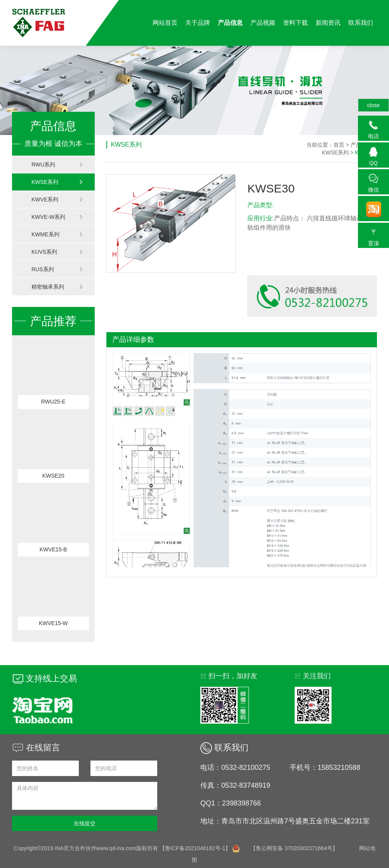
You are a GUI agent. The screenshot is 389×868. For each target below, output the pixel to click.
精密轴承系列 (57, 287)
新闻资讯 (328, 23)
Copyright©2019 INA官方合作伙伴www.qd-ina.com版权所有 (86, 848)
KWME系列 (57, 234)
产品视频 (263, 23)
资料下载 (295, 23)
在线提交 (85, 823)
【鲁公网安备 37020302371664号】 (294, 848)
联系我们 (361, 23)
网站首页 (165, 23)
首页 (339, 145)
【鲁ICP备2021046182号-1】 (195, 848)
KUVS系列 (57, 252)
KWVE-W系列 (57, 217)
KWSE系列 (57, 182)
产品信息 (230, 23)
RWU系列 (57, 165)
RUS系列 (57, 269)
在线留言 (36, 748)
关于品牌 (198, 23)
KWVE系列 (57, 199)
